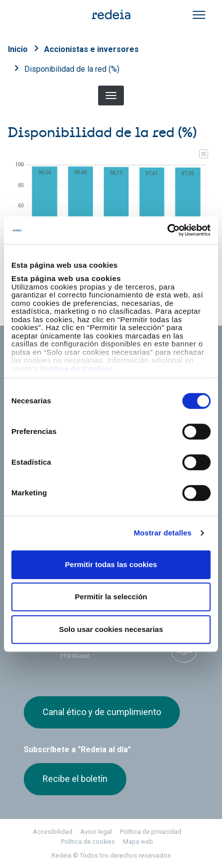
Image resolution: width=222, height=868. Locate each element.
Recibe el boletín (75, 779)
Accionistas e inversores (91, 49)
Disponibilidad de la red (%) (72, 69)
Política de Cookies (77, 368)
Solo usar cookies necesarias (111, 629)
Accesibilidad (53, 832)
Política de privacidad (151, 832)
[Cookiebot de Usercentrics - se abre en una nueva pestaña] (167, 230)
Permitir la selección (111, 597)
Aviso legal (96, 832)
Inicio (18, 49)
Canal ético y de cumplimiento (102, 712)
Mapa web (138, 842)
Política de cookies (88, 842)
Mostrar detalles (163, 533)
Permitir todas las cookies (111, 564)
